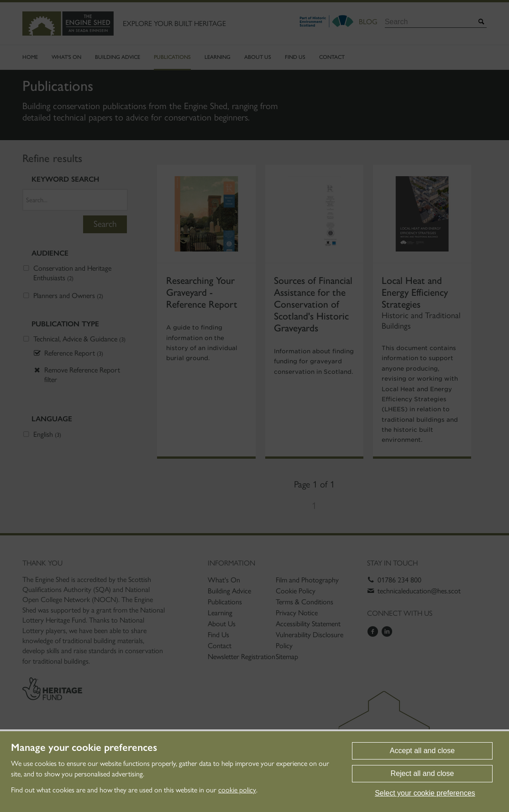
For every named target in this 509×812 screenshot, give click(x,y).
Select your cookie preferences (425, 793)
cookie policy (237, 790)
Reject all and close (422, 773)
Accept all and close (422, 751)
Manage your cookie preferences (84, 748)
